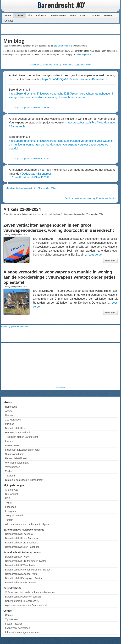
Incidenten (42, 15)
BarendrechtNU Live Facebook (22, 538)
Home (8, 15)
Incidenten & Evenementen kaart (23, 450)
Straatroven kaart (14, 454)
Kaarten (96, 15)
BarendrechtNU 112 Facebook (21, 543)
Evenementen (58, 15)
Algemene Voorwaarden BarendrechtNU (27, 605)
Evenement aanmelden (18, 628)
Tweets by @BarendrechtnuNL (15, 327)
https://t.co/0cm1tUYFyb (81, 123)
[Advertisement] (92, 29)
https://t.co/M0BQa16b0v (57, 79)
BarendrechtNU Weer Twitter (20, 565)
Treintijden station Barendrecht (21, 437)
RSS (8, 498)
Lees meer (110, 260)
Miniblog (10, 424)
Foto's (73, 15)
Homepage (11, 407)
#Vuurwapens (82, 79)
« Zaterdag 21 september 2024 (44, 65)
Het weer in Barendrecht (18, 433)
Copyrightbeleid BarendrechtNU (22, 601)
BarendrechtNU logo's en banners (23, 597)
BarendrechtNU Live (16, 428)
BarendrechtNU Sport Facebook (22, 547)
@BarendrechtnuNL (63, 46)
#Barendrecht (99, 79)
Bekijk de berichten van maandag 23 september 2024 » (90, 198)
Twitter (9, 503)
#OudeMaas (28, 174)
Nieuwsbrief (11, 494)
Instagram (10, 511)
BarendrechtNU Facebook (19, 534)
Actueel (19, 15)
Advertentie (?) (60, 388)
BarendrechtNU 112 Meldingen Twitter (26, 561)
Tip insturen (11, 619)
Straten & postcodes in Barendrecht (24, 480)
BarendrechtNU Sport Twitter (21, 583)
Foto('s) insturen (14, 624)
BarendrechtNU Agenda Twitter (22, 574)
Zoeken (108, 15)
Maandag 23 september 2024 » (77, 65)
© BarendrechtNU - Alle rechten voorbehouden (30, 592)
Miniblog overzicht (85, 55)
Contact (9, 21)
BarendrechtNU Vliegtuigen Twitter (24, 578)
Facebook (10, 507)
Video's (84, 15)
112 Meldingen (13, 420)
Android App (12, 490)
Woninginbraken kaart (17, 463)
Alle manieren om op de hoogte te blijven (27, 524)
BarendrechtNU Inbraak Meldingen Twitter (27, 570)
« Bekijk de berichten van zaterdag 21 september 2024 (31, 188)
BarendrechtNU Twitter (17, 557)
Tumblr (9, 520)
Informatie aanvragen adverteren (23, 632)
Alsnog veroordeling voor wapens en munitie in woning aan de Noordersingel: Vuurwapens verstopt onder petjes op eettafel (60, 277)
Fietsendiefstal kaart (16, 458)
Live (30, 15)
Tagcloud (10, 476)
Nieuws (9, 415)
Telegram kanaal (14, 516)
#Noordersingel (106, 123)
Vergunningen (13, 467)
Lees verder (97, 255)
